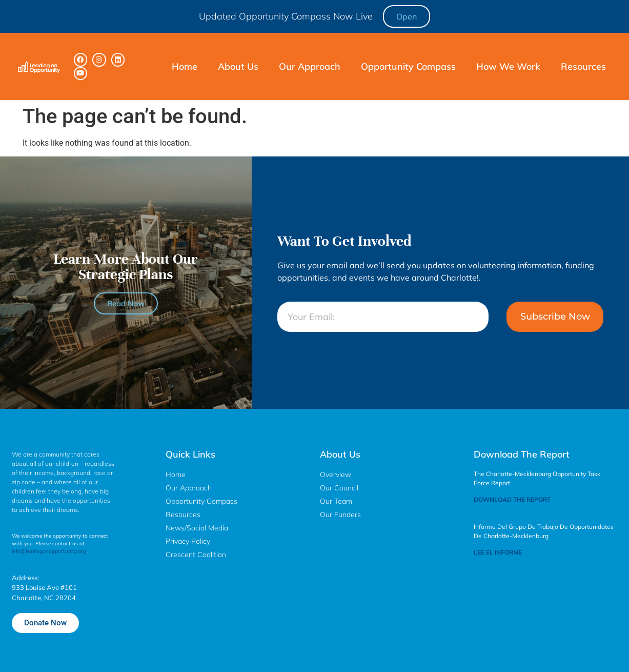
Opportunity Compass (408, 66)
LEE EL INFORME (498, 552)
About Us (238, 66)
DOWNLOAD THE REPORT (512, 499)
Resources (583, 66)
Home (185, 66)
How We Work (508, 66)
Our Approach (310, 66)
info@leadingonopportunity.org (49, 551)
